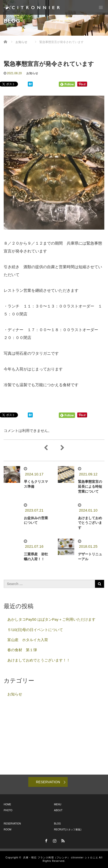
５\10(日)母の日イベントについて (35, 630)
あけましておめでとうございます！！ (39, 660)
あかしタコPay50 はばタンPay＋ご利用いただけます (51, 619)
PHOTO (8, 810)
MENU (58, 804)
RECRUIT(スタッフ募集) (68, 830)
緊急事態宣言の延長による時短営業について (90, 486)
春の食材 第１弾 (24, 650)
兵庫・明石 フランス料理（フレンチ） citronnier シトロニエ (61, 858)
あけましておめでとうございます (90, 523)
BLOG (58, 824)
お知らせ (32, 73)
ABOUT (58, 810)
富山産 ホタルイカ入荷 (28, 640)
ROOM (8, 830)
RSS (62, 840)
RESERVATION (48, 782)
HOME (7, 804)
